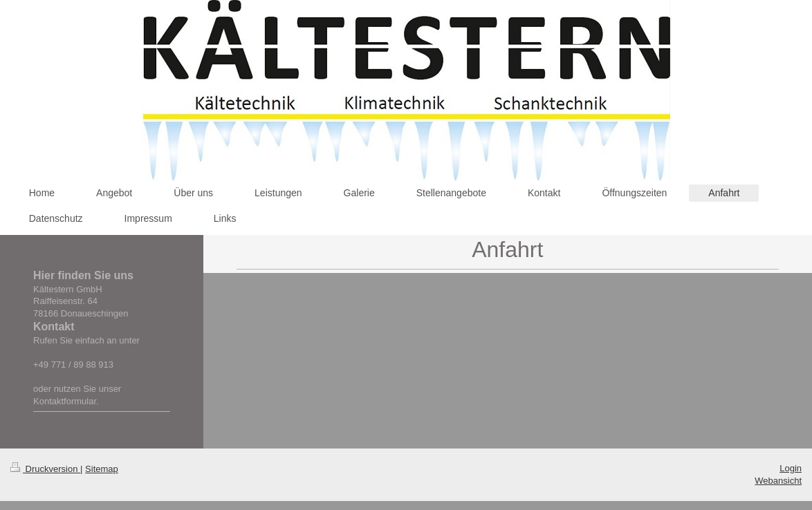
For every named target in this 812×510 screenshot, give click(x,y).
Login (791, 468)
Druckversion (45, 469)
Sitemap (102, 469)
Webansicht (778, 481)
